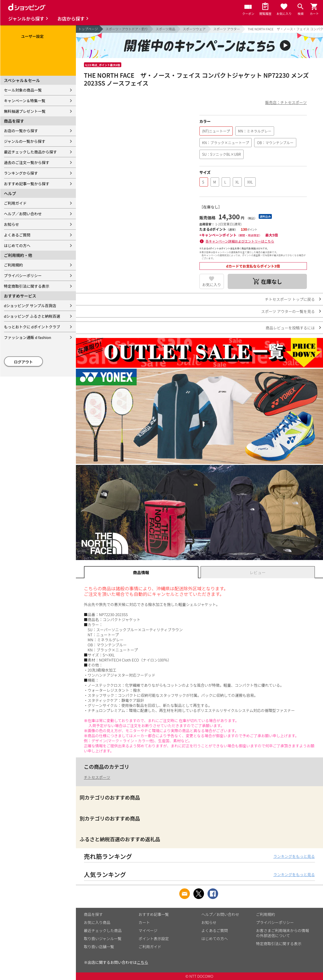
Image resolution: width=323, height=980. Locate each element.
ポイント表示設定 (154, 938)
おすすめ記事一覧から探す (27, 184)
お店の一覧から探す (21, 131)
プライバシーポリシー (23, 275)
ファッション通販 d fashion (28, 337)
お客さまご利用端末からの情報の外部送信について (283, 933)
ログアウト (23, 362)
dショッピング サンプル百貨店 (30, 306)
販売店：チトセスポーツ (286, 102)
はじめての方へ (17, 245)
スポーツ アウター (227, 29)
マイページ (148, 930)
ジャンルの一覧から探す (25, 141)
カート (144, 922)
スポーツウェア (194, 29)
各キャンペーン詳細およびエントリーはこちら (240, 241)
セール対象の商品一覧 (23, 90)
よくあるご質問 (17, 235)
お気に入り (212, 285)
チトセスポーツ (97, 777)
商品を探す (93, 914)
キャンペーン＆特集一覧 (25, 101)
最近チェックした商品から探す (31, 152)
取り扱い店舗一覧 (99, 947)
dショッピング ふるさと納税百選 (32, 316)
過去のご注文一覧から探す (27, 162)
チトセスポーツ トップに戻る (290, 299)
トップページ (88, 29)
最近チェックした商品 (103, 930)
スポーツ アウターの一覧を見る (288, 311)
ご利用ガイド (15, 203)
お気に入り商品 (97, 922)
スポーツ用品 (165, 29)
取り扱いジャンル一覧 (103, 938)
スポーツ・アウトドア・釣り (127, 29)
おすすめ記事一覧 (154, 914)
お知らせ (12, 224)
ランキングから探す (21, 173)
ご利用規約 (13, 265)
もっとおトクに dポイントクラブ (32, 327)
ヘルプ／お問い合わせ (23, 214)
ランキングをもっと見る (294, 856)
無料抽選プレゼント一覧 (25, 111)
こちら (143, 962)
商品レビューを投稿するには (290, 328)
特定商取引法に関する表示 (27, 286)
